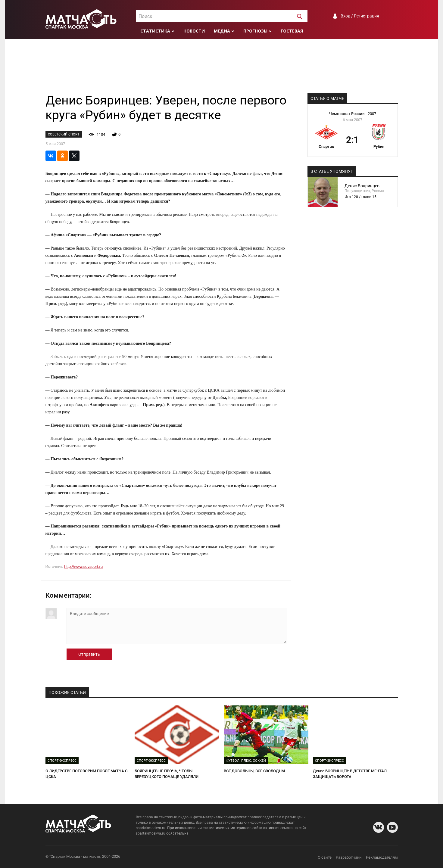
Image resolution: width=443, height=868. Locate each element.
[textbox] (222, 17)
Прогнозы (255, 31)
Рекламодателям (382, 857)
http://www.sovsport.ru (83, 566)
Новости (194, 31)
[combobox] (222, 16)
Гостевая (292, 31)
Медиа (222, 31)
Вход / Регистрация (360, 16)
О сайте (325, 857)
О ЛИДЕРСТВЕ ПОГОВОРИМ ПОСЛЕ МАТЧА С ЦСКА (86, 774)
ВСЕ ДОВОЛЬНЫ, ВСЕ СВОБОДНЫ (254, 771)
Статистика (155, 31)
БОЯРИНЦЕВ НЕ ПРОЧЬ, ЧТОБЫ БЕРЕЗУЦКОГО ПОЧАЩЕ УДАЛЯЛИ (167, 774)
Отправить (89, 654)
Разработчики (349, 857)
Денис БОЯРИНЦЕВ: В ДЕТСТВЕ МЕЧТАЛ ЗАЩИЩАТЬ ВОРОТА (350, 774)
